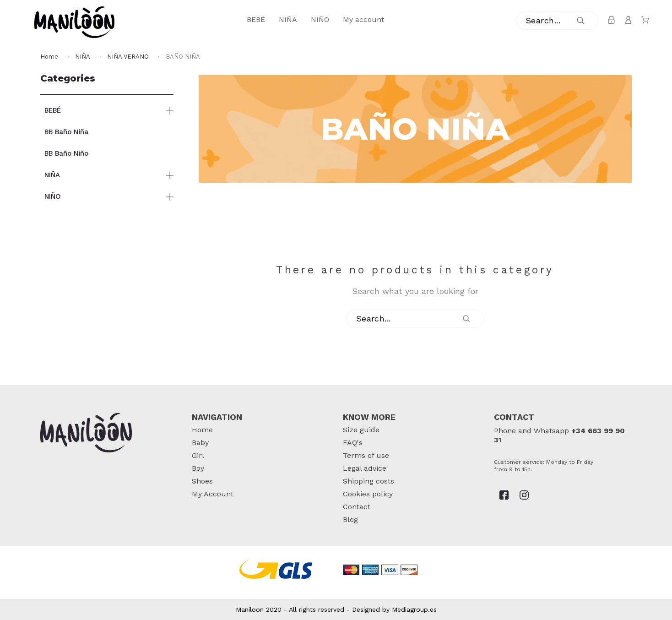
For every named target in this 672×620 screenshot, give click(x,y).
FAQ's (353, 443)
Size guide (361, 430)
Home (202, 430)
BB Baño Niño (66, 153)
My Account (213, 494)
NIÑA (52, 175)
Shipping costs (369, 481)
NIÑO (53, 196)
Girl (198, 455)
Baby (200, 443)
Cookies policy (368, 494)
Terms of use (366, 455)
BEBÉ (53, 110)
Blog (350, 519)
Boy (198, 468)
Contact (357, 507)
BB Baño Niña (66, 132)
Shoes (202, 481)
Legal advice (365, 468)
